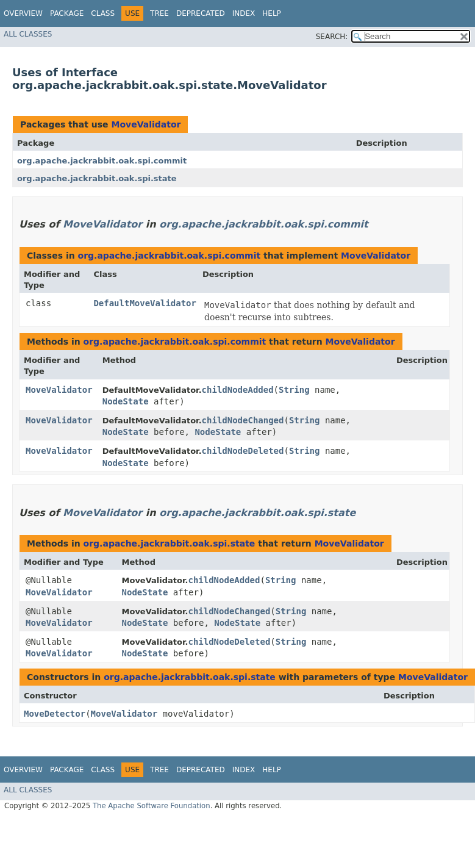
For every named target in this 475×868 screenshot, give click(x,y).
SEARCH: (332, 37)
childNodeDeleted (243, 451)
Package (67, 13)
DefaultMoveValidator (145, 303)
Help (272, 13)
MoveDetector (55, 714)
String (294, 390)
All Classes (28, 34)
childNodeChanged (243, 420)
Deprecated (201, 13)
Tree (159, 13)
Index (244, 13)
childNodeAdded (238, 390)
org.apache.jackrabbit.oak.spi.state (97, 178)
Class (103, 13)
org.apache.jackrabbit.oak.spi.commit (102, 161)
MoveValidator (146, 124)
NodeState (126, 401)
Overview (23, 13)
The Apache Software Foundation (152, 806)
